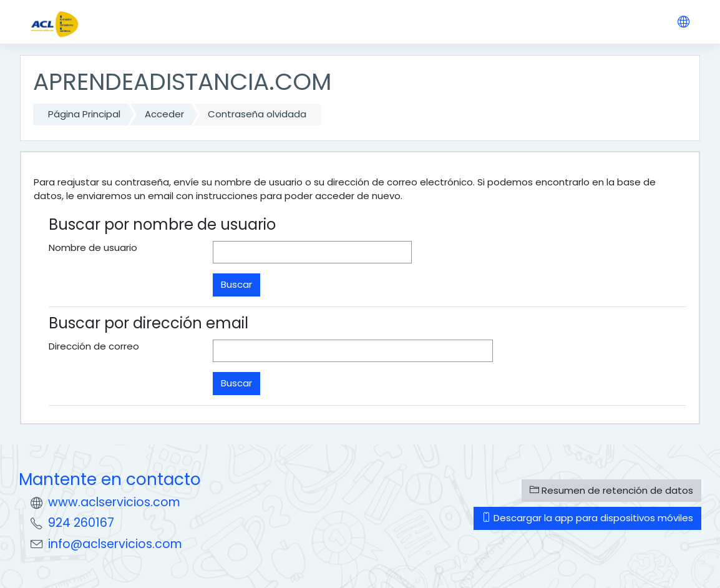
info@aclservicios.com (115, 544)
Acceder (164, 114)
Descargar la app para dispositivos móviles (587, 518)
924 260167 (81, 523)
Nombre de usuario (93, 247)
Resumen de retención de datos (611, 490)
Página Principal (84, 114)
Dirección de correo (94, 346)
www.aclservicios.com (114, 502)
